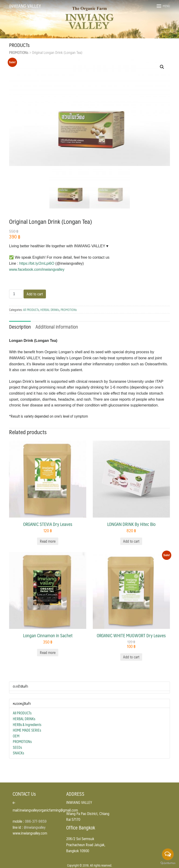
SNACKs (18, 753)
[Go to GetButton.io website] (168, 863)
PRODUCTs (19, 45)
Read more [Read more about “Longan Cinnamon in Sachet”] (48, 652)
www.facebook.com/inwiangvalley (37, 269)
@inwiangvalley (35, 827)
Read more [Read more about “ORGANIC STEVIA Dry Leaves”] (48, 541)
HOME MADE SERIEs (27, 730)
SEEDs (17, 747)
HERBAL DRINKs (50, 310)
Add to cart (35, 294)
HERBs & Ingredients (27, 725)
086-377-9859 (36, 821)
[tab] (20, 326)
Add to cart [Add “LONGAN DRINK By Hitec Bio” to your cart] (131, 541)
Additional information (57, 327)
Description (20, 327)
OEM (16, 736)
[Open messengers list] (168, 854)
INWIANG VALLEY (25, 6)
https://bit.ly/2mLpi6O (37, 263)
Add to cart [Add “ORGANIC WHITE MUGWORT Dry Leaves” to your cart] (131, 657)
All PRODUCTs (31, 310)
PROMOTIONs (19, 52)
